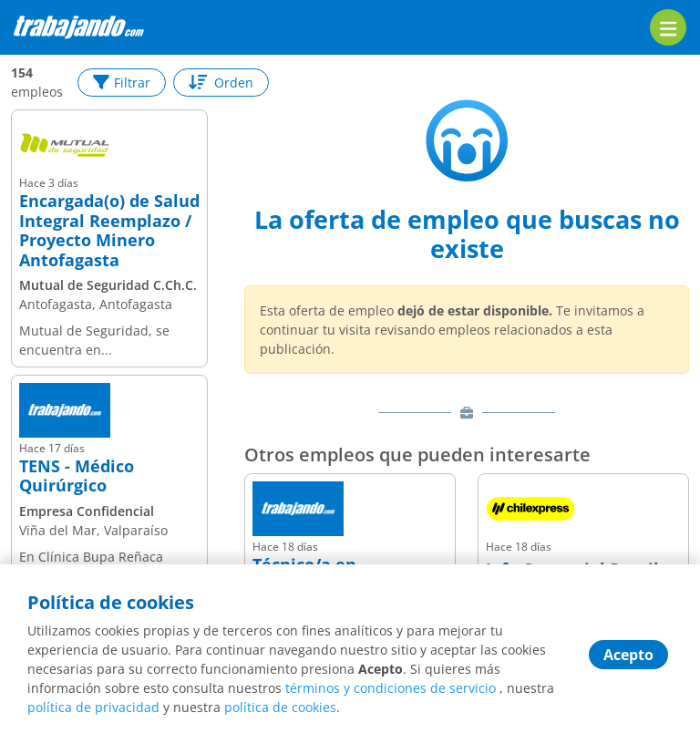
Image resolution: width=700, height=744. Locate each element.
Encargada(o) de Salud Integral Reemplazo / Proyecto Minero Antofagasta (109, 231)
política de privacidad (93, 707)
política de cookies (280, 707)
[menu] (668, 27)
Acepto (628, 655)
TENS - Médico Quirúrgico (77, 476)
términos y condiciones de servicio (391, 688)
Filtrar (122, 83)
